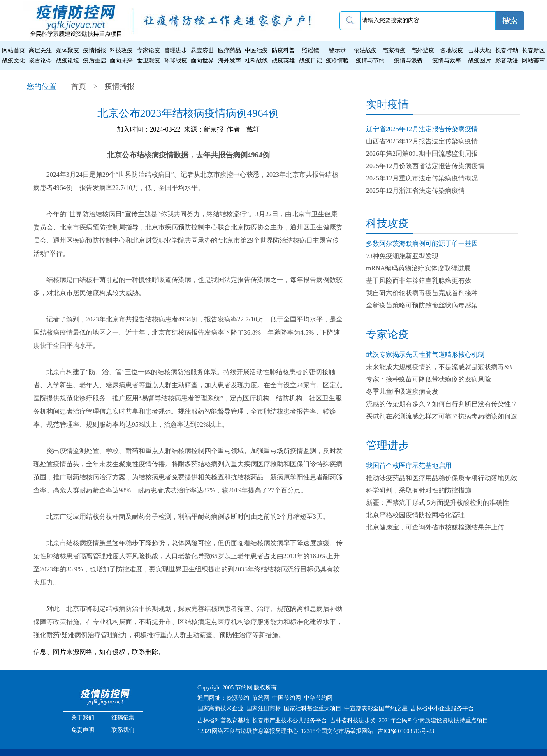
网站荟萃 (533, 61)
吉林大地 (480, 50)
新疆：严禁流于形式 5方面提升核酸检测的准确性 (438, 503)
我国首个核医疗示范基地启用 (409, 466)
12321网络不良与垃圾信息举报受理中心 (248, 731)
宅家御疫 (394, 50)
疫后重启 (95, 61)
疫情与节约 (370, 61)
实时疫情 (387, 105)
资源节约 (238, 698)
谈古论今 (40, 61)
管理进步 (176, 50)
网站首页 (14, 50)
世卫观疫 (148, 61)
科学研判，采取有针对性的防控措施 (419, 490)
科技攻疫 (121, 50)
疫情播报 (95, 50)
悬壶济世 (202, 50)
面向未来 (121, 61)
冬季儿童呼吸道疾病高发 (402, 392)
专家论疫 (148, 50)
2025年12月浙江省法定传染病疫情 (415, 191)
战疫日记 (311, 61)
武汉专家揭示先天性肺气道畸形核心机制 (425, 355)
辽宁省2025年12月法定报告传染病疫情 (422, 129)
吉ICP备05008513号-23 (406, 731)
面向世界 (202, 61)
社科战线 (256, 61)
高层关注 (40, 50)
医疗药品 (229, 50)
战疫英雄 (283, 61)
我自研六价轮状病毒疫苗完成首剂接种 (422, 293)
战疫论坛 (67, 61)
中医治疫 (256, 50)
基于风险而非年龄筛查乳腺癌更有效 (419, 281)
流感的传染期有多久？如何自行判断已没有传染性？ (442, 404)
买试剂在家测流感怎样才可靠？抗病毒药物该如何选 (442, 416)
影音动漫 (507, 61)
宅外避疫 (423, 50)
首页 (79, 86)
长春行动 (507, 50)
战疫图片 (480, 61)
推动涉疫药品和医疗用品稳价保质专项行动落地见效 (442, 478)
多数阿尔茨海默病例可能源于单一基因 (422, 244)
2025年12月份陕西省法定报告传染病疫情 (425, 166)
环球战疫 (176, 61)
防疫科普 (283, 50)
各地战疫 (452, 50)
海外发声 (229, 61)
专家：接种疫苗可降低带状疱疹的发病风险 (429, 379)
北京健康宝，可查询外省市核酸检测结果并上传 (435, 527)
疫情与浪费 (408, 61)
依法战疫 (365, 50)
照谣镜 (311, 50)
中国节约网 (287, 698)
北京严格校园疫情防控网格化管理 (415, 515)
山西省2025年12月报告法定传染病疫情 (422, 141)
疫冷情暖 (337, 61)
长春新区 (533, 50)
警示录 (337, 50)
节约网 (261, 698)
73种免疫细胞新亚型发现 (402, 256)
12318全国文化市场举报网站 (337, 731)
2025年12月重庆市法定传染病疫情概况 (422, 178)
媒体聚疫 (67, 50)
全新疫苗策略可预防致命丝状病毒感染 (422, 305)
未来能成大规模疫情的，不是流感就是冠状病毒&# (439, 367)
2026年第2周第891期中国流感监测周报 (422, 154)
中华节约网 (318, 698)
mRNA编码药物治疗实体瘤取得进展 (418, 268)
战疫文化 (14, 61)
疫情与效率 (447, 61)
